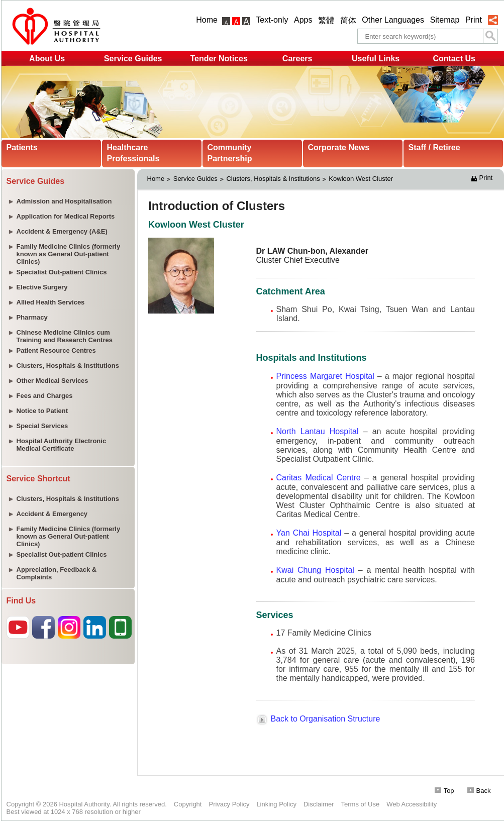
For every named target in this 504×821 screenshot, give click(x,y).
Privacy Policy (229, 804)
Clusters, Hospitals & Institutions (273, 179)
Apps (303, 20)
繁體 (326, 20)
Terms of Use (361, 804)
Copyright (188, 804)
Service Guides (133, 59)
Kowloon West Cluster (362, 179)
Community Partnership (230, 153)
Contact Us (454, 59)
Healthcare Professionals (133, 153)
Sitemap (445, 20)
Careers (297, 59)
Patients (22, 147)
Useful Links (376, 59)
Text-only (272, 20)
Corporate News (339, 147)
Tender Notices (219, 59)
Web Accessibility (412, 804)
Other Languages (393, 20)
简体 (348, 20)
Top (444, 791)
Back (479, 791)
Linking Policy (276, 804)
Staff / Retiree (434, 147)
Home (207, 20)
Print (474, 20)
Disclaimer (319, 804)
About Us (47, 59)
